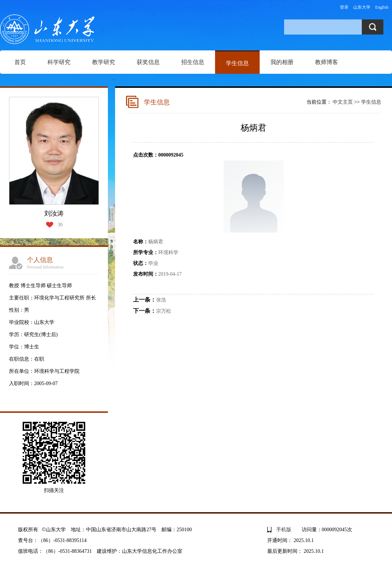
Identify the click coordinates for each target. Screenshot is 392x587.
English (382, 7)
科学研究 (59, 62)
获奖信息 (148, 62)
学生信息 (237, 63)
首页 (20, 62)
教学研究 (104, 62)
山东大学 (362, 7)
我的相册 (282, 62)
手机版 (284, 530)
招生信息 (193, 62)
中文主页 (343, 102)
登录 (344, 7)
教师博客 (327, 62)
